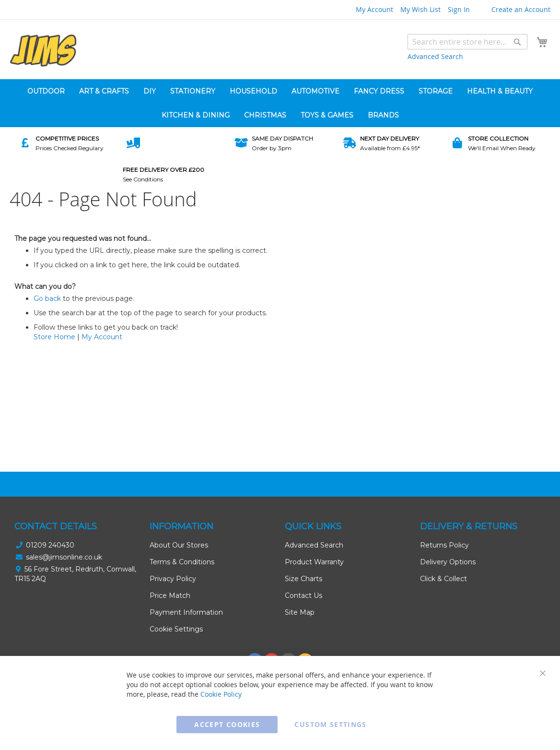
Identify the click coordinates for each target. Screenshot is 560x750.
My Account (374, 9)
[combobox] (467, 42)
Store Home (54, 337)
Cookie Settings (176, 629)
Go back (47, 298)
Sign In (459, 9)
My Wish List (420, 9)
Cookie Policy (221, 694)
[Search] (517, 42)
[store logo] (43, 51)
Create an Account (521, 9)
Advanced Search (435, 56)
